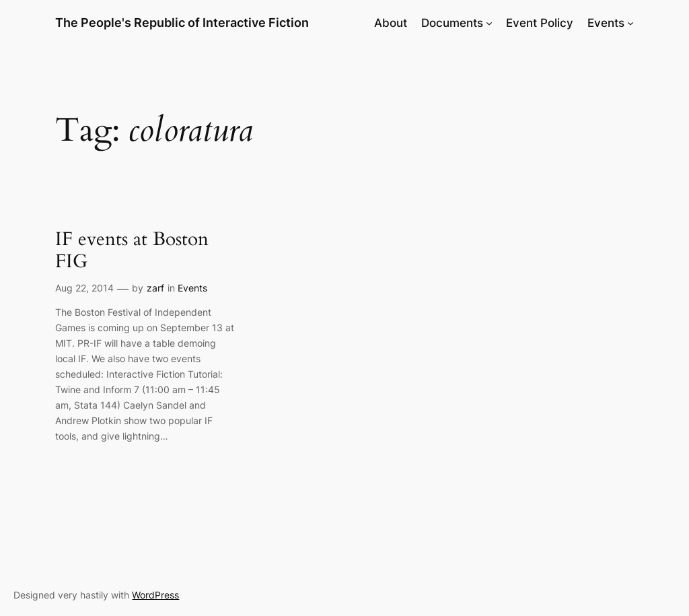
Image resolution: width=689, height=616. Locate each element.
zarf (155, 288)
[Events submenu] (630, 23)
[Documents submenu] (489, 23)
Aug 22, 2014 (84, 288)
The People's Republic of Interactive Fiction (182, 23)
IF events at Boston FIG (132, 250)
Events (192, 288)
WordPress (155, 595)
